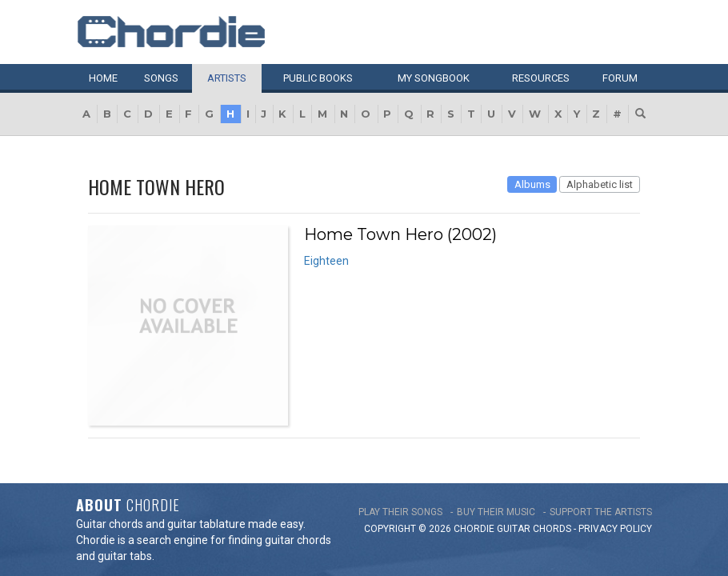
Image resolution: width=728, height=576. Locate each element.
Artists (227, 78)
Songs (161, 78)
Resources (541, 78)
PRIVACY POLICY (615, 501)
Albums (532, 184)
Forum (620, 78)
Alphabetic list (600, 184)
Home (103, 78)
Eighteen (326, 261)
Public (318, 78)
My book (434, 78)
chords (552, 501)
